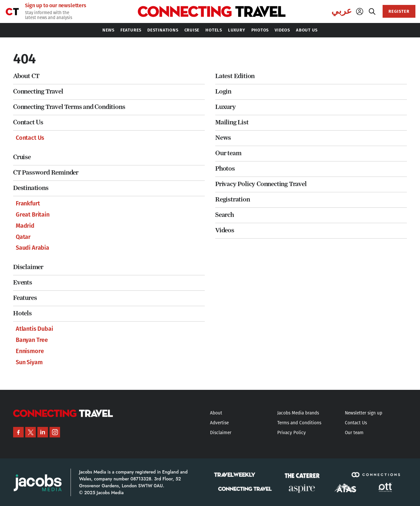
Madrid (25, 226)
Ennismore (30, 351)
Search (225, 215)
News (223, 138)
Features (25, 298)
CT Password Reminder (46, 172)
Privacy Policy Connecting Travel (261, 184)
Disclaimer (28, 267)
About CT (26, 76)
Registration (233, 199)
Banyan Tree (32, 340)
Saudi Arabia (32, 248)
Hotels (22, 313)
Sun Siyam (29, 362)
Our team (228, 153)
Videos (225, 230)
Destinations (31, 188)
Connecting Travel (38, 91)
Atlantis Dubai (34, 329)
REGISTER (399, 11)
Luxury (226, 107)
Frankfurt (28, 203)
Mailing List (232, 122)
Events (23, 282)
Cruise (22, 157)
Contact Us (28, 122)
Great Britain (33, 215)
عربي (342, 11)
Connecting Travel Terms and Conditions (69, 107)
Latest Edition (235, 76)
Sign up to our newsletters (56, 6)
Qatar (23, 237)
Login (223, 91)
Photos (225, 169)
